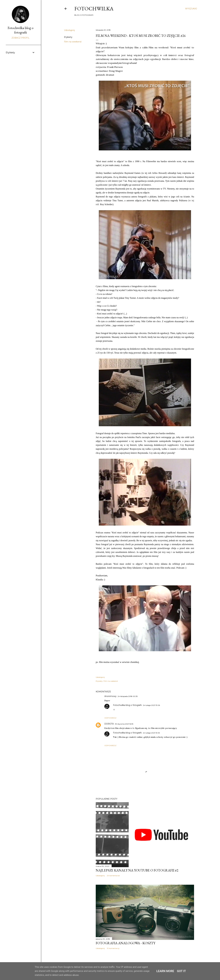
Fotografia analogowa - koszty (125, 943)
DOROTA (109, 724)
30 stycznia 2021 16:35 (124, 724)
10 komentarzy (113, 948)
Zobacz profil (20, 38)
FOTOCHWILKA (94, 9)
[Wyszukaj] (191, 9)
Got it (182, 971)
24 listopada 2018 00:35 (128, 696)
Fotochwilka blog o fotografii (127, 705)
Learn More (165, 971)
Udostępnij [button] (69, 30)
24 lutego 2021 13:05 (151, 733)
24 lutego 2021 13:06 (151, 705)
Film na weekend (73, 42)
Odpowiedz (110, 718)
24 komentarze (113, 876)
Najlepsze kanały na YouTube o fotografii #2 (137, 870)
